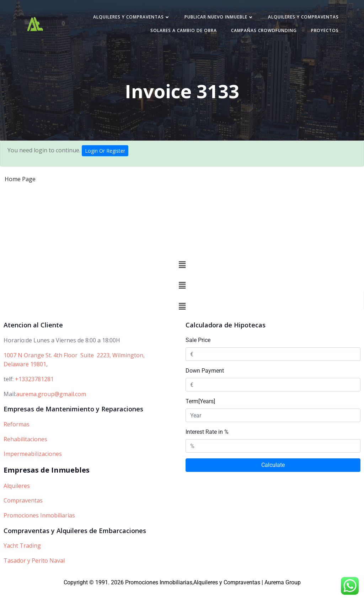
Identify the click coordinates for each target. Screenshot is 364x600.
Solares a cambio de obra (180, 33)
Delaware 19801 (25, 374)
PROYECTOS (321, 33)
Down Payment (205, 380)
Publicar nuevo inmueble (216, 19)
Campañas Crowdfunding (260, 33)
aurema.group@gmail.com (51, 403)
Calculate (273, 475)
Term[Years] (200, 411)
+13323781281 (34, 389)
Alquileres (17, 495)
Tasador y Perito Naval (34, 570)
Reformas (17, 434)
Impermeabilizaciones (33, 463)
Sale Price (198, 350)
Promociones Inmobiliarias (39, 525)
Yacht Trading (22, 555)
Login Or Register (105, 154)
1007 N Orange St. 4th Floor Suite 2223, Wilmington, (74, 365)
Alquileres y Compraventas (128, 19)
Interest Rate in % (207, 441)
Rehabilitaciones (25, 449)
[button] (182, 274)
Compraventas (23, 510)
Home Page (20, 182)
